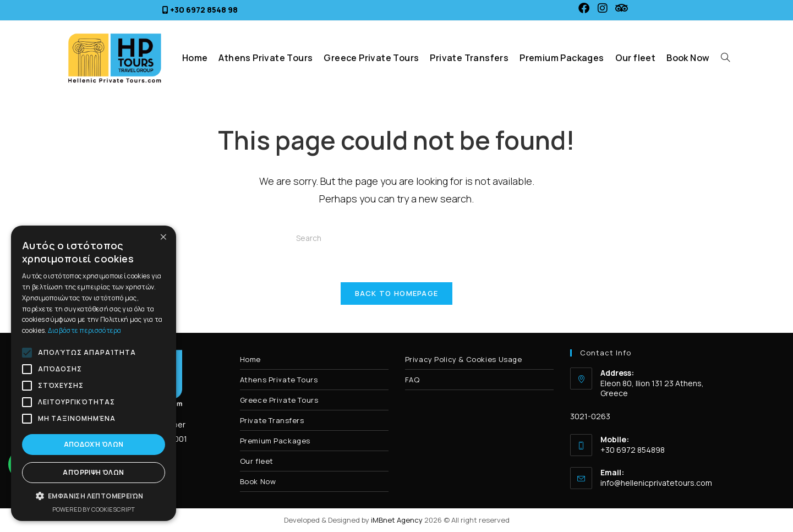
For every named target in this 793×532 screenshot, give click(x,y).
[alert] (94, 373)
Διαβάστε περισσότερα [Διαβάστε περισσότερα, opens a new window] (85, 330)
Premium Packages (275, 441)
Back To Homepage (397, 293)
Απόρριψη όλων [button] (93, 472)
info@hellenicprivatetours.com (656, 483)
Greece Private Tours (279, 400)
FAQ (412, 380)
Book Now (258, 481)
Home (250, 359)
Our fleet (257, 461)
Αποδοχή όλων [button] (94, 444)
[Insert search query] (397, 238)
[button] (94, 496)
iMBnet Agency (397, 520)
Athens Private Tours (279, 380)
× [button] (163, 237)
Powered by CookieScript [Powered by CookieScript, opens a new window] (94, 509)
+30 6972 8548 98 (204, 10)
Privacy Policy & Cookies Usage (464, 359)
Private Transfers (272, 420)
